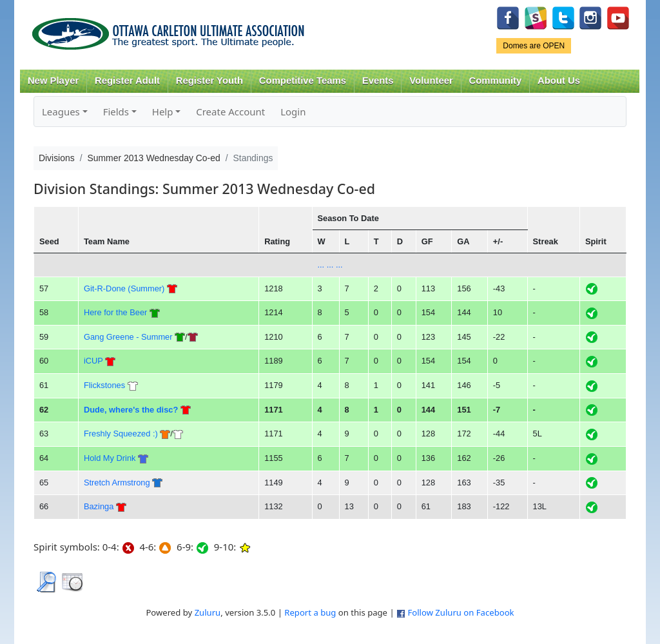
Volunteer (431, 81)
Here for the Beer (115, 312)
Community (496, 81)
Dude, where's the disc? (131, 410)
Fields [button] (116, 112)
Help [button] (163, 112)
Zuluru (208, 612)
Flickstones (104, 385)
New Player (53, 81)
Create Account (230, 112)
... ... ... (330, 265)
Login (293, 112)
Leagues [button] (61, 112)
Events (378, 81)
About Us (559, 81)
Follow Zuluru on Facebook (461, 612)
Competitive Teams (303, 81)
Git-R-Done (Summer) (124, 288)
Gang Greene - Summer (128, 337)
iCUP (93, 361)
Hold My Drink (110, 458)
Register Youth (209, 81)
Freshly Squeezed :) (121, 434)
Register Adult (127, 81)
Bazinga (99, 506)
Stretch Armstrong (117, 483)
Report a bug (310, 612)
